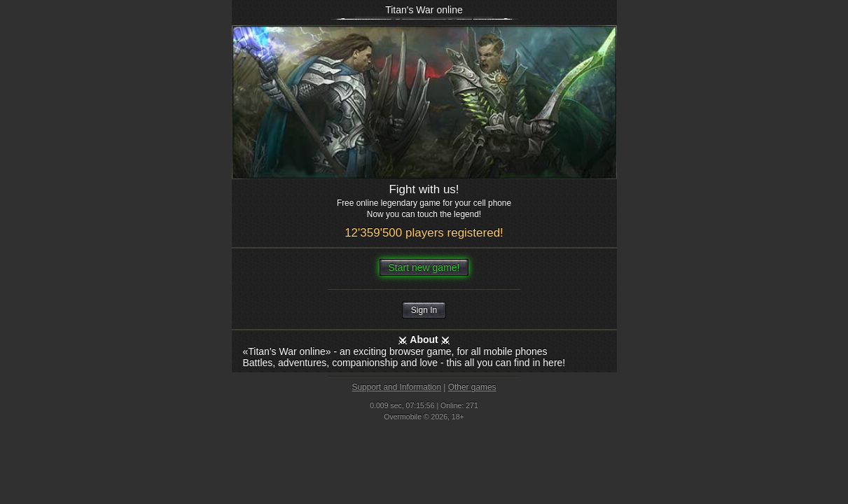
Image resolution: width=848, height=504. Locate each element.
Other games (472, 387)
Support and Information (396, 387)
